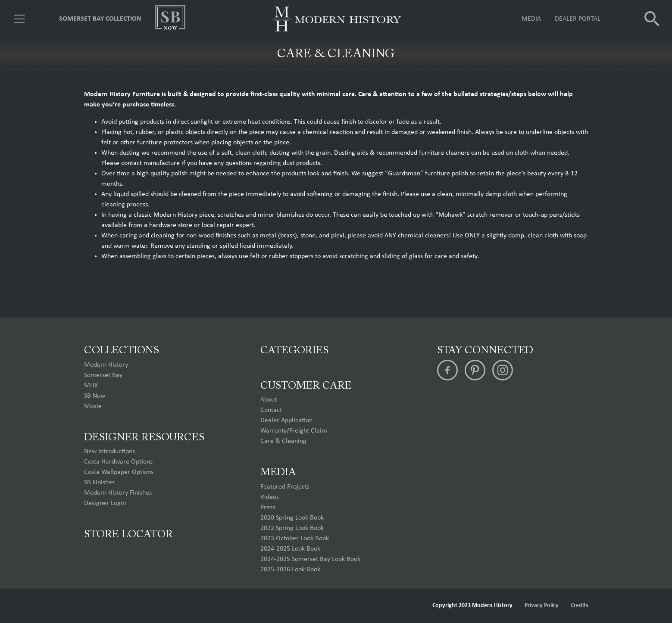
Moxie (93, 406)
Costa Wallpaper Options (119, 472)
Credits (580, 606)
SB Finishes (99, 483)
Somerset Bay (103, 375)
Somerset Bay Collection (100, 19)
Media (531, 19)
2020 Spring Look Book (292, 518)
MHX (91, 386)
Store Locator (128, 535)
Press (268, 508)
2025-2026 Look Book (290, 570)
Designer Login (105, 503)
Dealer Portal (578, 19)
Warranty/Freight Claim (294, 431)
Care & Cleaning (283, 441)
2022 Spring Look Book (292, 528)
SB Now (95, 396)
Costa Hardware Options (118, 462)
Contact (271, 410)
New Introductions (109, 452)
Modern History (106, 365)
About (269, 400)
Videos (270, 497)
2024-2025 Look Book (290, 549)
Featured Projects (285, 487)
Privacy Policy (542, 606)
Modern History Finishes (118, 493)
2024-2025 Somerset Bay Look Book (310, 559)
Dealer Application (286, 421)
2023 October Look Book (295, 539)
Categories (294, 351)
